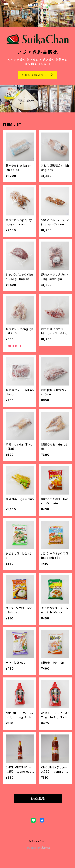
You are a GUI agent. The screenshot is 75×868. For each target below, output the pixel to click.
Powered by (38, 848)
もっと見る (38, 799)
